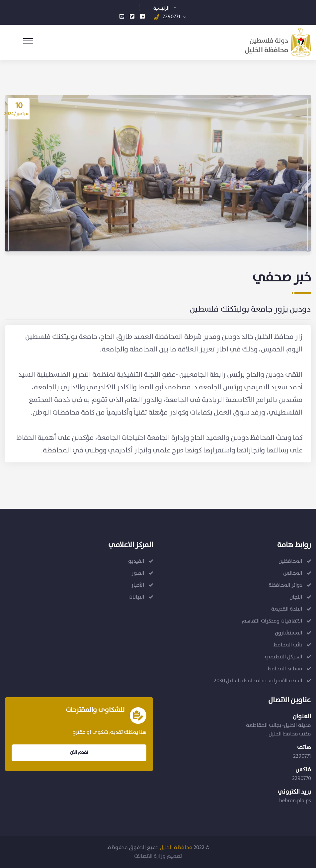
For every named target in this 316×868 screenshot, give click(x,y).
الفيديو (136, 561)
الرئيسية (161, 8)
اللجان (296, 597)
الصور (138, 573)
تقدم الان (79, 752)
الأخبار (138, 585)
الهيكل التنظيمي (284, 657)
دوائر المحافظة (285, 585)
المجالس (293, 573)
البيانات (136, 597)
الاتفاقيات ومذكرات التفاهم (272, 621)
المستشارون (289, 633)
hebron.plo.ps (295, 801)
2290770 (302, 778)
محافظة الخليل (176, 848)
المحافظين (290, 561)
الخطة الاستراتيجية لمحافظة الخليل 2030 (258, 681)
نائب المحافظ (288, 645)
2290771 (171, 17)
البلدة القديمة (287, 609)
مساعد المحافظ (285, 669)
